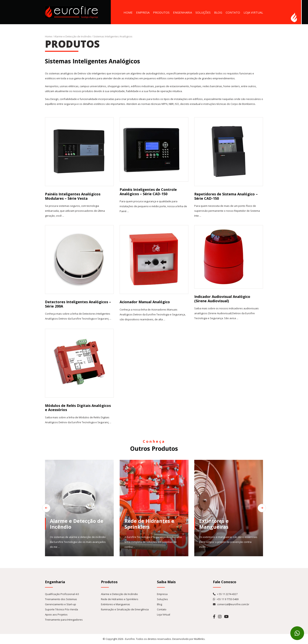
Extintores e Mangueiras (115, 604)
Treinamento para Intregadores (64, 620)
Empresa (143, 12)
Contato (233, 12)
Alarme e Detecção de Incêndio (73, 36)
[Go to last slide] (38, 508)
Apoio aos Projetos (56, 614)
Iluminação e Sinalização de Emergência (125, 609)
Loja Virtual (253, 12)
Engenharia (182, 12)
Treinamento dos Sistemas (61, 599)
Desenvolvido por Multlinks (188, 639)
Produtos (161, 12)
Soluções (203, 12)
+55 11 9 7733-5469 (226, 599)
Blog (218, 12)
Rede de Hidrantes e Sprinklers (120, 599)
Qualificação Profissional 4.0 (62, 594)
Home (128, 12)
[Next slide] (270, 508)
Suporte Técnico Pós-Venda (61, 609)
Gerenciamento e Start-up (60, 604)
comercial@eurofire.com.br (231, 604)
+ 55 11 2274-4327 (225, 594)
